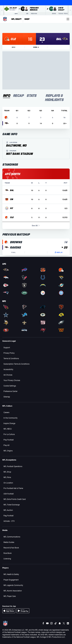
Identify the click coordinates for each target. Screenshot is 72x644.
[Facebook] (43, 623)
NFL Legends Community (13, 585)
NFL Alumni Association (13, 591)
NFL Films (7, 477)
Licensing (7, 559)
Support (7, 347)
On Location (8, 483)
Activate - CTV (9, 521)
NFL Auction (8, 510)
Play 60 (6, 445)
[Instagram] (51, 623)
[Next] (70, 10)
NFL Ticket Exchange (12, 505)
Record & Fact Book (11, 548)
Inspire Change (9, 423)
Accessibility (8, 369)
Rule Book (8, 553)
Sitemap (7, 397)
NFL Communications (12, 537)
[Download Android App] (23, 611)
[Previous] (2, 10)
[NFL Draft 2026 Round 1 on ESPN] (11, 10)
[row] (36, 190)
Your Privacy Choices (12, 380)
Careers (6, 412)
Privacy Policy (9, 353)
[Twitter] (64, 623)
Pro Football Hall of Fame (13, 488)
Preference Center (10, 391)
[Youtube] (47, 623)
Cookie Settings (10, 386)
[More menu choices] (68, 19)
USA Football (9, 494)
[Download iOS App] (9, 611)
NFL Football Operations (13, 466)
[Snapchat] (60, 623)
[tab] (7, 96)
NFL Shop (7, 472)
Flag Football (9, 516)
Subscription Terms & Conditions (16, 364)
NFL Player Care (10, 596)
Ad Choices (8, 375)
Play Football (9, 440)
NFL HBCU (8, 429)
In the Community (10, 418)
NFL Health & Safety (11, 574)
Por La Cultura (9, 434)
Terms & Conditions (11, 358)
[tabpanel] (36, 181)
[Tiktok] (56, 623)
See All (36, 225)
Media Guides (9, 542)
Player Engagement (11, 580)
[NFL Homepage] (5, 19)
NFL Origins (8, 451)
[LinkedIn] (68, 623)
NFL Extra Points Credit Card (15, 499)
